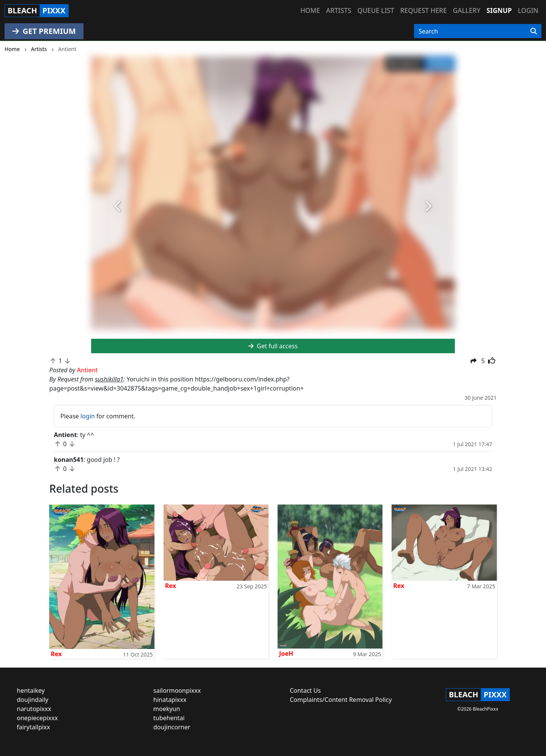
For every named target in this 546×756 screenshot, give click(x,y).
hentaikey (31, 690)
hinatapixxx (170, 700)
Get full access (273, 346)
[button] (118, 206)
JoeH (286, 653)
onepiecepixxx (37, 718)
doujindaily (33, 700)
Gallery (467, 10)
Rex (56, 654)
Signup (499, 10)
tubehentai (169, 718)
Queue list (376, 10)
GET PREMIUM (44, 31)
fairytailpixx (33, 727)
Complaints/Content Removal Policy (341, 700)
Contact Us (305, 690)
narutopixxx (34, 709)
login (88, 416)
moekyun (167, 709)
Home (310, 10)
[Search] (534, 31)
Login (528, 10)
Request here (424, 10)
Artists (339, 10)
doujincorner (172, 727)
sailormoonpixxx (177, 690)
